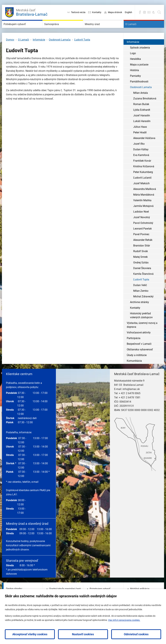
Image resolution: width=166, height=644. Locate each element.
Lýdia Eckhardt (142, 120)
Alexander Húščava (144, 148)
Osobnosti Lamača (60, 49)
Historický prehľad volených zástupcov (141, 325)
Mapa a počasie (139, 74)
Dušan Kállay (141, 159)
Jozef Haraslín (142, 125)
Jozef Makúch (141, 193)
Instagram (144, 12)
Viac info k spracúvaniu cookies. (124, 620)
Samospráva (57, 29)
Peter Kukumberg (143, 182)
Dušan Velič (140, 295)
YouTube (149, 12)
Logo (133, 63)
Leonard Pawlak (142, 238)
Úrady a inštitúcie (137, 365)
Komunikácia (134, 370)
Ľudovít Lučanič (142, 187)
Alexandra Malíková (145, 199)
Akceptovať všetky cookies (30, 634)
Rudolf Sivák (141, 261)
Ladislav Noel (141, 221)
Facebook (140, 12)
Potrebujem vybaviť (22, 29)
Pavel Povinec (141, 244)
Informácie (39, 49)
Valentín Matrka (142, 210)
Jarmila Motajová (143, 216)
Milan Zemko (141, 301)
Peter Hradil (140, 142)
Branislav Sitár (142, 255)
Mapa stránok (115, 12)
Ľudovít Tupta (82, 49)
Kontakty (97, 12)
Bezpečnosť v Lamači (139, 354)
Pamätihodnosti (139, 91)
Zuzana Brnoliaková (145, 108)
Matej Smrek (140, 267)
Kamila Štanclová (143, 284)
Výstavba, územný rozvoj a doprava (142, 335)
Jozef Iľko (139, 153)
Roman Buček (141, 114)
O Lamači (135, 29)
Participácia (134, 348)
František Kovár (142, 170)
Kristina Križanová (144, 176)
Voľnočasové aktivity (139, 342)
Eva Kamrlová (141, 165)
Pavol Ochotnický (143, 233)
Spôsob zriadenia (140, 57)
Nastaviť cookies (83, 634)
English (128, 12)
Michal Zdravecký (143, 306)
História (134, 80)
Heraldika (135, 69)
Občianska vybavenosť (140, 359)
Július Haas (140, 136)
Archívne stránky (139, 312)
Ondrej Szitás (141, 272)
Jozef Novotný (142, 227)
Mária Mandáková (144, 204)
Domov (10, 49)
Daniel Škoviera (142, 278)
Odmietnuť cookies (136, 634)
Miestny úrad (98, 29)
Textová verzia (78, 12)
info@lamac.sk (131, 399)
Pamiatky (135, 86)
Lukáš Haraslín (142, 131)
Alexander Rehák (143, 250)
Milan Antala (141, 103)
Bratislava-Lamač (32, 12)
